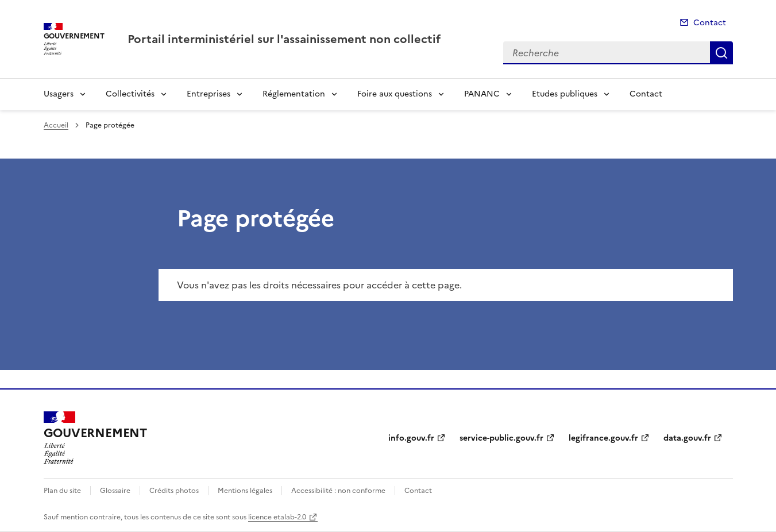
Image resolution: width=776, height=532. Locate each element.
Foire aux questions (395, 94)
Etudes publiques (565, 94)
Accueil (56, 125)
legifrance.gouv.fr (603, 438)
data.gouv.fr (687, 438)
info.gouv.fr (411, 438)
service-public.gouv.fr (501, 438)
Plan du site (62, 491)
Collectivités (130, 94)
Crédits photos (174, 491)
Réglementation (294, 94)
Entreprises (209, 94)
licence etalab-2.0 (277, 517)
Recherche (721, 53)
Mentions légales (245, 491)
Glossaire (115, 491)
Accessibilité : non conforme (338, 491)
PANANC (482, 94)
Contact (710, 23)
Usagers (59, 94)
